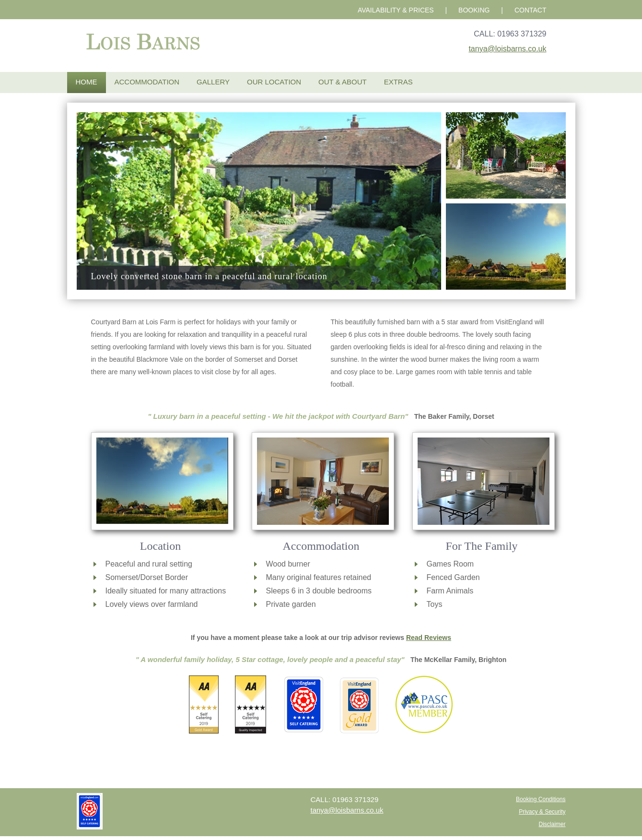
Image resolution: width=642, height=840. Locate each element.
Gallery (213, 82)
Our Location (274, 82)
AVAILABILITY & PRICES (396, 10)
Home (87, 82)
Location (160, 546)
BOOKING (474, 10)
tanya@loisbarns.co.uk (507, 49)
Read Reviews (429, 638)
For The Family (481, 546)
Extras (398, 82)
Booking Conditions (541, 799)
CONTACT (531, 10)
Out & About (343, 82)
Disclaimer (552, 824)
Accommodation (147, 82)
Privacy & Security (542, 812)
